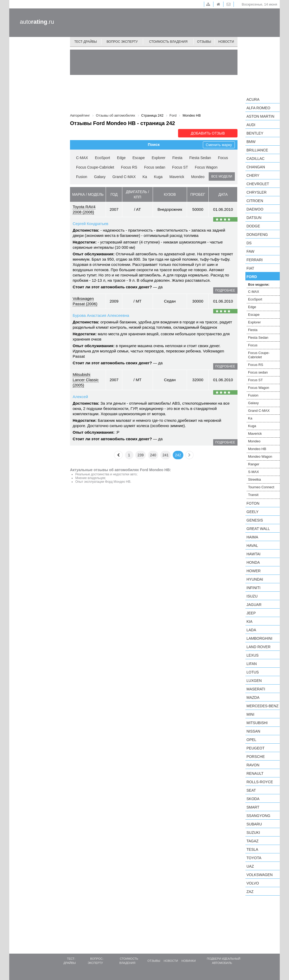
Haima (252, 537)
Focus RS (129, 167)
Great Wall (258, 529)
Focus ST (180, 167)
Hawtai (253, 554)
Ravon (253, 765)
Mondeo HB (257, 449)
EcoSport (102, 158)
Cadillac (255, 159)
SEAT (251, 790)
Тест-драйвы (86, 42)
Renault (255, 773)
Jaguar (254, 605)
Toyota (254, 858)
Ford (252, 277)
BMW (251, 142)
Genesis (255, 520)
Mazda (253, 697)
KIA (250, 622)
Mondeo (198, 177)
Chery (253, 175)
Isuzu (252, 596)
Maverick (177, 177)
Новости (226, 42)
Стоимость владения (168, 42)
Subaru (254, 824)
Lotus (253, 672)
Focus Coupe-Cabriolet (95, 167)
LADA (251, 630)
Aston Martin (260, 116)
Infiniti (253, 588)
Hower (254, 571)
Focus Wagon (206, 167)
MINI (250, 714)
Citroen (255, 201)
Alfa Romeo (258, 108)
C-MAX (82, 158)
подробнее (225, 290)
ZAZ (250, 892)
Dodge (253, 226)
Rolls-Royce (260, 782)
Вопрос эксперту (122, 42)
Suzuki (253, 833)
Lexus (253, 655)
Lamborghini (259, 638)
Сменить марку (219, 145)
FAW (250, 251)
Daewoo (255, 209)
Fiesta (177, 158)
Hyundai (255, 579)
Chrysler (257, 192)
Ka (145, 177)
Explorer (159, 158)
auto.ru (37, 22)
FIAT (250, 268)
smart (253, 807)
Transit (253, 495)
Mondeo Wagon (260, 456)
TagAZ (253, 841)
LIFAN (252, 664)
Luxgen (254, 681)
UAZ (250, 866)
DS (249, 243)
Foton (253, 503)
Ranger (254, 464)
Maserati (256, 689)
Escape (139, 158)
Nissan (253, 731)
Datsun (254, 218)
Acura (253, 99)
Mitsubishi (257, 723)
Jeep (251, 613)
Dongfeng (257, 235)
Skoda (253, 799)
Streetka (254, 479)
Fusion (82, 177)
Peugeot (255, 748)
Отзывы (204, 42)
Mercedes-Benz (262, 706)
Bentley (255, 133)
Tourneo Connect (261, 487)
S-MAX (253, 472)
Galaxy (100, 177)
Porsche (256, 757)
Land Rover (258, 647)
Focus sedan (155, 167)
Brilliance (257, 150)
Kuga (158, 177)
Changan (256, 167)
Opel (251, 740)
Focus (223, 158)
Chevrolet (258, 184)
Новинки (189, 961)
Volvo (253, 883)
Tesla (252, 849)
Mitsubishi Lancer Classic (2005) (86, 380)
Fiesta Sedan (200, 158)
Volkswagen (260, 875)
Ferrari (255, 260)
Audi (251, 125)
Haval (252, 546)
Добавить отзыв (208, 133)
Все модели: (259, 285)
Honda (253, 562)
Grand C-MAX (124, 177)
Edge (121, 158)
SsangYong (258, 816)
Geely (253, 512)
